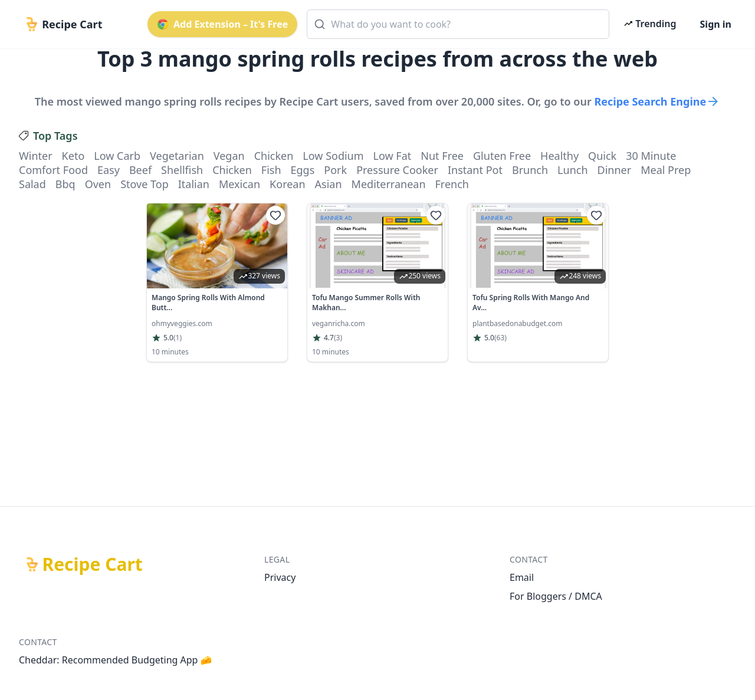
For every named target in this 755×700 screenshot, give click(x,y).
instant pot (475, 170)
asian (329, 184)
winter (36, 156)
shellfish (182, 170)
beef (140, 170)
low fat (393, 156)
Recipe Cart (93, 564)
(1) (178, 338)
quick (602, 156)
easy (109, 170)
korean (287, 184)
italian (194, 184)
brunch (530, 170)
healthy (559, 156)
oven (98, 184)
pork (335, 170)
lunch (572, 170)
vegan (229, 156)
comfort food (53, 170)
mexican (239, 184)
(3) (338, 338)
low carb (117, 156)
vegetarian (177, 156)
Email (522, 577)
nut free (442, 156)
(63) (500, 338)
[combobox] (458, 24)
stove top (145, 184)
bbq (65, 184)
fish (271, 170)
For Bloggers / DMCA (556, 596)
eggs (303, 170)
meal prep (666, 170)
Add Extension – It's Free (222, 24)
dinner (615, 170)
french (452, 184)
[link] (217, 282)
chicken (274, 156)
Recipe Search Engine (657, 101)
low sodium (333, 156)
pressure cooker (397, 170)
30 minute (651, 156)
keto (73, 156)
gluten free (502, 156)
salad (32, 184)
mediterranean (389, 184)
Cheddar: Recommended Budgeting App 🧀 (116, 660)
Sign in (716, 24)
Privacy (280, 577)
